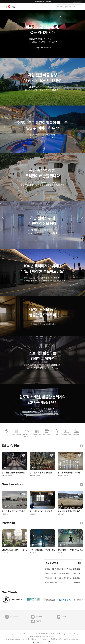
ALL (7, 432)
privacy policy (38, 638)
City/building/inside (17, 432)
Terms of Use (47, 638)
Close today (77, 2)
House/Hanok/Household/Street (27, 433)
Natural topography (67, 432)
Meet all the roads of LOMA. (43, 2)
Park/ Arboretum (76, 432)
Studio (57, 432)
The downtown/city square (37, 433)
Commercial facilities (47, 432)
